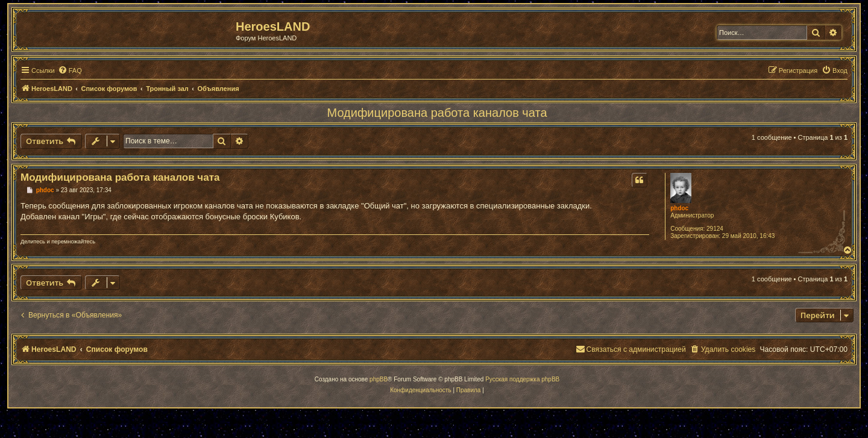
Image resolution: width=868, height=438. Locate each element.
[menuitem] (70, 70)
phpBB (379, 379)
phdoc (679, 208)
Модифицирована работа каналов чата (437, 113)
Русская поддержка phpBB (522, 379)
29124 (715, 229)
